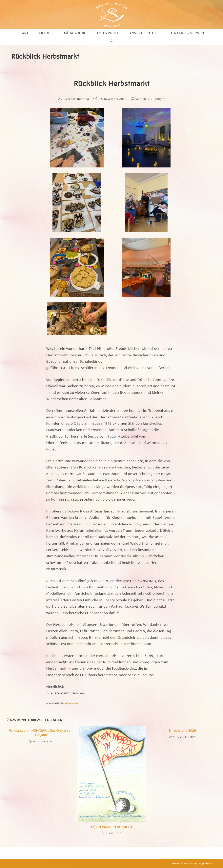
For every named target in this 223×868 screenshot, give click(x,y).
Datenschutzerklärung (184, 863)
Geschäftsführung (76, 99)
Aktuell (141, 99)
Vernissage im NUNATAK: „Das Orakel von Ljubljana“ (41, 733)
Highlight (158, 99)
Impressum (206, 863)
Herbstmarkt (72, 704)
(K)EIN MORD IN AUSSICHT (112, 827)
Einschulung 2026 (182, 731)
